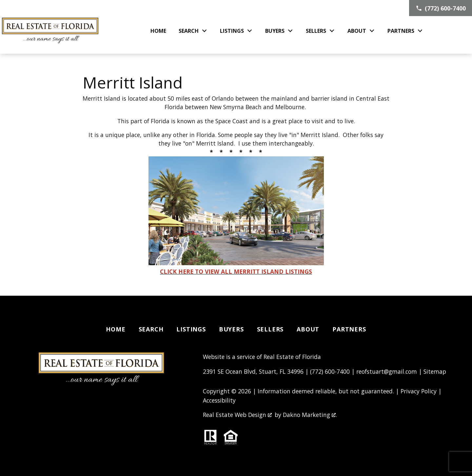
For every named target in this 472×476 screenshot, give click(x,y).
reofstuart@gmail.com (387, 371)
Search (151, 329)
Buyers (231, 329)
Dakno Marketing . (310, 415)
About (308, 329)
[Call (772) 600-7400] (441, 8)
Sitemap (435, 371)
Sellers (270, 329)
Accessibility (219, 400)
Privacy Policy (419, 391)
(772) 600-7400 (330, 371)
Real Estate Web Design (237, 415)
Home (158, 31)
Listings (191, 329)
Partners (349, 329)
